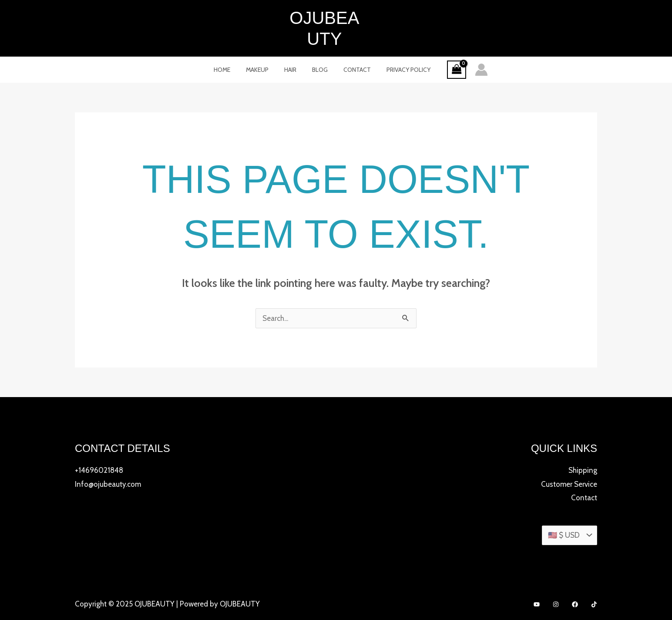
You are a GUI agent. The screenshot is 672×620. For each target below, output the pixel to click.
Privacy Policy (400, 49)
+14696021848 (99, 449)
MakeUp (262, 49)
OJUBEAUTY (336, 18)
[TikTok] (594, 584)
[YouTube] (537, 584)
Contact (352, 49)
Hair (292, 49)
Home (231, 49)
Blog (318, 49)
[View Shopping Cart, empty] (446, 49)
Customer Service (569, 463)
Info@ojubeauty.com (108, 463)
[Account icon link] (471, 49)
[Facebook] (575, 584)
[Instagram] (556, 584)
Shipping (583, 449)
